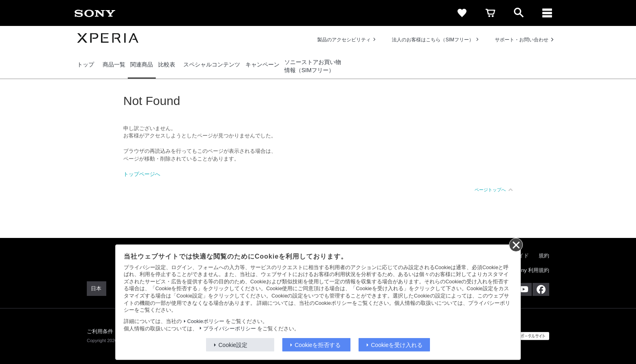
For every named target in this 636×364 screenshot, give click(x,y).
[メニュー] (547, 13)
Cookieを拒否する (318, 345)
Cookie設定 (233, 345)
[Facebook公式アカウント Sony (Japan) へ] (541, 289)
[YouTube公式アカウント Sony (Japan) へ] (523, 289)
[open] (519, 13)
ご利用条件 (100, 331)
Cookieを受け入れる (397, 345)
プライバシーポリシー (230, 329)
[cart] (490, 13)
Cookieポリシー (206, 321)
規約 (544, 256)
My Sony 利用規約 (528, 270)
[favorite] (462, 13)
